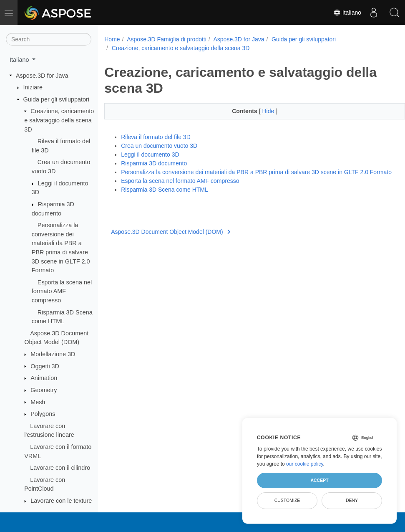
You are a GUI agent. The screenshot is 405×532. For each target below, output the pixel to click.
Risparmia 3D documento (154, 163)
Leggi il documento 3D (150, 155)
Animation (44, 378)
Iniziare (33, 87)
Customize (287, 500)
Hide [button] (258, 111)
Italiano (347, 13)
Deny (352, 500)
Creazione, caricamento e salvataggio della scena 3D (59, 120)
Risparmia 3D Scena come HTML (165, 198)
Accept (319, 480)
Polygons (43, 414)
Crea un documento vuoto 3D (159, 146)
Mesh (38, 402)
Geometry (44, 390)
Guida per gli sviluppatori (56, 99)
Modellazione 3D (53, 354)
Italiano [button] (20, 60)
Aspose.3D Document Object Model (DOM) (171, 241)
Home (112, 39)
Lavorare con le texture (61, 501)
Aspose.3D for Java (42, 76)
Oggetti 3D (45, 366)
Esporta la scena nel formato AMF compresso (62, 291)
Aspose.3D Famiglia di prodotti (167, 39)
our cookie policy (305, 464)
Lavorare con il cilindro (60, 468)
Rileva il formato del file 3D (156, 137)
